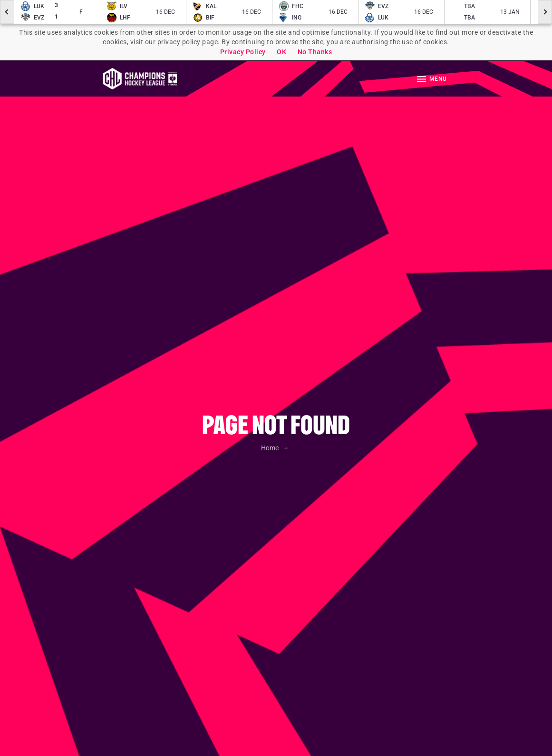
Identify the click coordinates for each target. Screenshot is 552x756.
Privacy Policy (243, 52)
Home (271, 448)
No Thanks (315, 52)
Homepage (140, 79)
